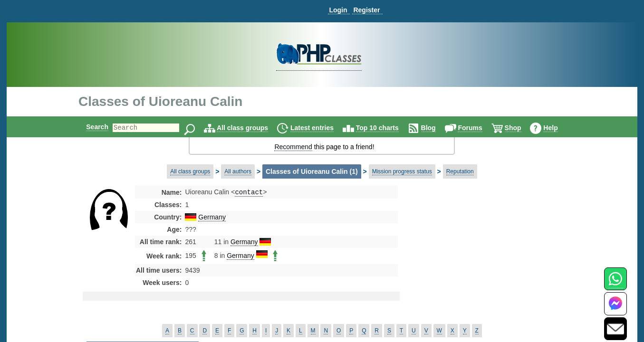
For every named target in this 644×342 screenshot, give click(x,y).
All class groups (250, 128)
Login (338, 10)
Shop (521, 128)
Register (366, 10)
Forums (478, 128)
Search (89, 127)
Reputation (460, 171)
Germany (212, 218)
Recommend (293, 147)
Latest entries (320, 128)
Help (558, 128)
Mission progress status (402, 171)
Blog (437, 128)
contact (249, 193)
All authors (238, 171)
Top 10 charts (385, 128)
